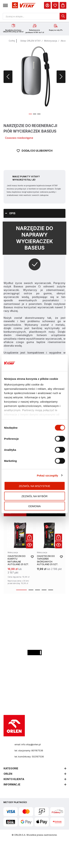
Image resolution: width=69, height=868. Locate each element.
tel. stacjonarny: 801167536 (29, 751)
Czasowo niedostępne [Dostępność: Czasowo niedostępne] (19, 138)
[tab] (34, 213)
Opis (12, 213)
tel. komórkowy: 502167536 (29, 757)
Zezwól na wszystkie (34, 486)
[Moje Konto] (47, 5)
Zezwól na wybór (34, 496)
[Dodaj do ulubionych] (35, 155)
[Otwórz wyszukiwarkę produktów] (34, 16)
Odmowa (34, 506)
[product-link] (20, 554)
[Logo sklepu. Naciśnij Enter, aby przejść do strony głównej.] (23, 5)
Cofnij (12, 41)
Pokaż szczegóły (48, 475)
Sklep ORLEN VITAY (30, 41)
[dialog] (55, 5)
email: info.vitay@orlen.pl (28, 744)
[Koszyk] (63, 5)
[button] (5, 5)
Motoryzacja (51, 41)
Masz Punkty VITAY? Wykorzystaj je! (26, 178)
